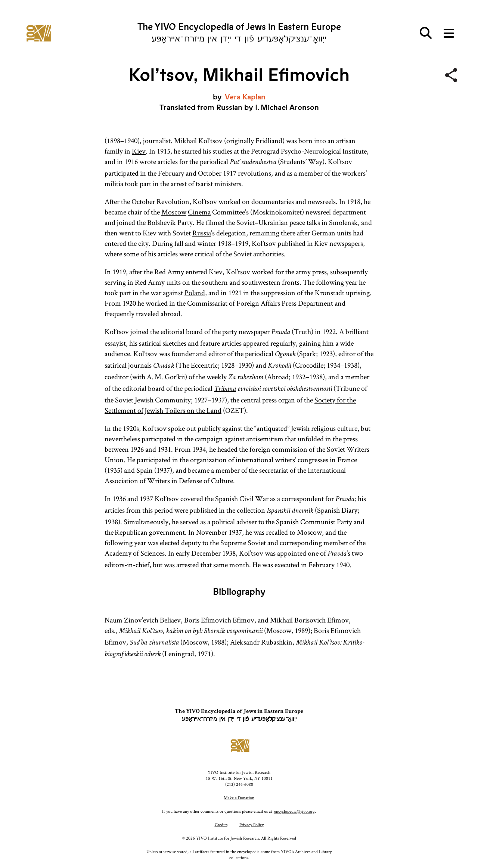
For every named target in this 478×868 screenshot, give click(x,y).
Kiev (139, 151)
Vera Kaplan (245, 97)
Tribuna (225, 389)
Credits (221, 824)
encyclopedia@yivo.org (294, 811)
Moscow (174, 212)
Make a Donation (239, 798)
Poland (195, 293)
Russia (202, 233)
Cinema (199, 212)
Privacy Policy (252, 824)
